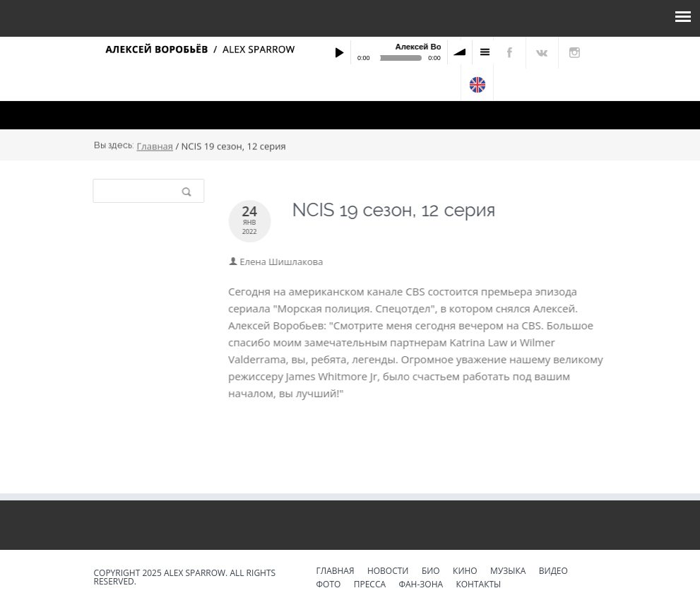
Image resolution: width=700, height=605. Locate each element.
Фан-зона (421, 585)
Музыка (508, 572)
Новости (388, 572)
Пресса (370, 585)
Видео (553, 572)
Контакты (478, 585)
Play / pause (339, 52)
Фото (329, 585)
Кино (465, 572)
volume (460, 52)
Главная (155, 147)
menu (485, 52)
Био (431, 572)
